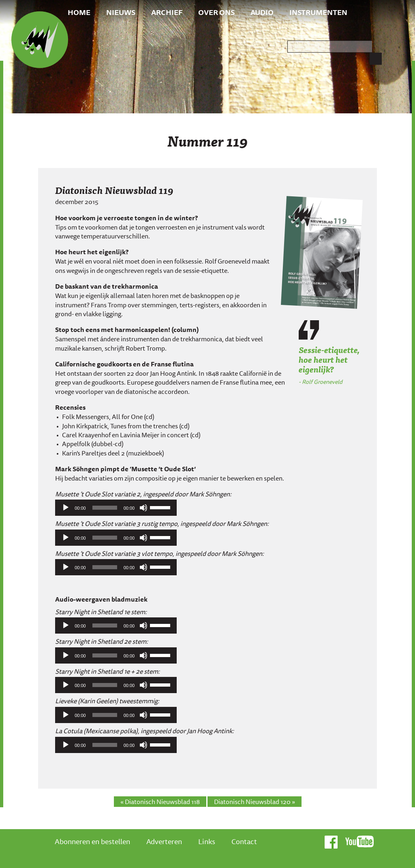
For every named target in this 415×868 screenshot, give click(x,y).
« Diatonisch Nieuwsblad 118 (160, 802)
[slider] (105, 508)
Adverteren (164, 841)
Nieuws (121, 12)
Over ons (216, 12)
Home (79, 12)
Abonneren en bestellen (92, 841)
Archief (167, 12)
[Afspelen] (66, 508)
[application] (116, 508)
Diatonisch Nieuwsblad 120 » (255, 802)
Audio (262, 12)
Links (207, 841)
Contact (244, 841)
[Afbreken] (143, 508)
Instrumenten (318, 12)
